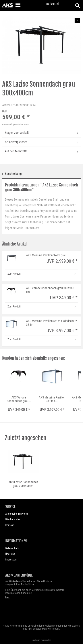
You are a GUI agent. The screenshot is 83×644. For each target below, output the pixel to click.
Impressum (11, 560)
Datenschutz (12, 548)
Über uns (10, 554)
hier (7, 597)
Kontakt (10, 525)
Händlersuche (13, 519)
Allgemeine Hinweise (17, 514)
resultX (47, 640)
